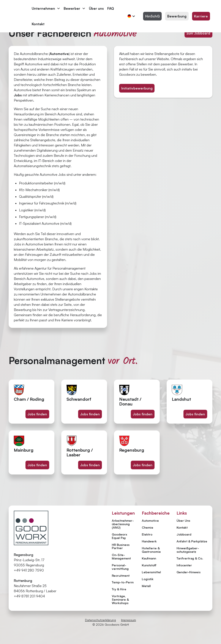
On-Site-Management (121, 556)
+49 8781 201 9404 (29, 596)
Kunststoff (149, 565)
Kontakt (38, 24)
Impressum (129, 620)
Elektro (147, 534)
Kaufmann (149, 558)
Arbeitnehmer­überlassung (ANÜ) (123, 524)
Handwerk (149, 541)
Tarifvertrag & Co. (190, 558)
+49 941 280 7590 (29, 570)
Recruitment (121, 575)
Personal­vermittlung (120, 567)
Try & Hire (119, 589)
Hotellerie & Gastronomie (151, 550)
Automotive (150, 520)
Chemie (148, 527)
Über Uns (183, 521)
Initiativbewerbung (137, 88)
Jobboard (184, 534)
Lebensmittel (151, 572)
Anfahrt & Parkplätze (192, 541)
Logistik (148, 579)
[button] (46, 8)
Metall (146, 586)
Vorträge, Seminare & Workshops (120, 599)
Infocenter (184, 565)
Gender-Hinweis (189, 572)
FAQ (111, 8)
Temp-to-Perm (123, 582)
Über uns (96, 8)
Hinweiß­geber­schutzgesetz (188, 550)
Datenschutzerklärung (100, 620)
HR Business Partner (121, 546)
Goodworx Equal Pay (119, 536)
